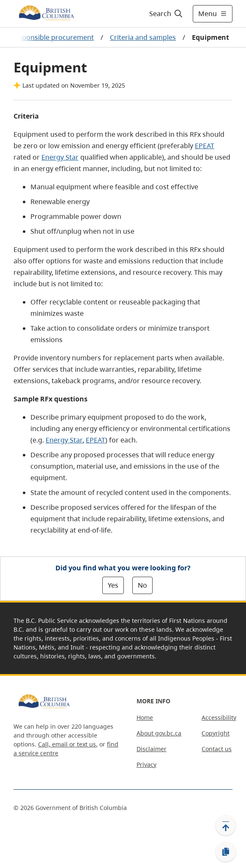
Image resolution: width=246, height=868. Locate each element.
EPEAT (205, 146)
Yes (113, 585)
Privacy (146, 764)
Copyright (216, 733)
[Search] (165, 14)
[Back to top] (226, 825)
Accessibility (219, 717)
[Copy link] (226, 852)
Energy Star (60, 157)
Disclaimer (152, 749)
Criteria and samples (143, 37)
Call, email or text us (67, 744)
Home (145, 717)
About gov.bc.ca (159, 733)
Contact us (217, 749)
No (142, 585)
